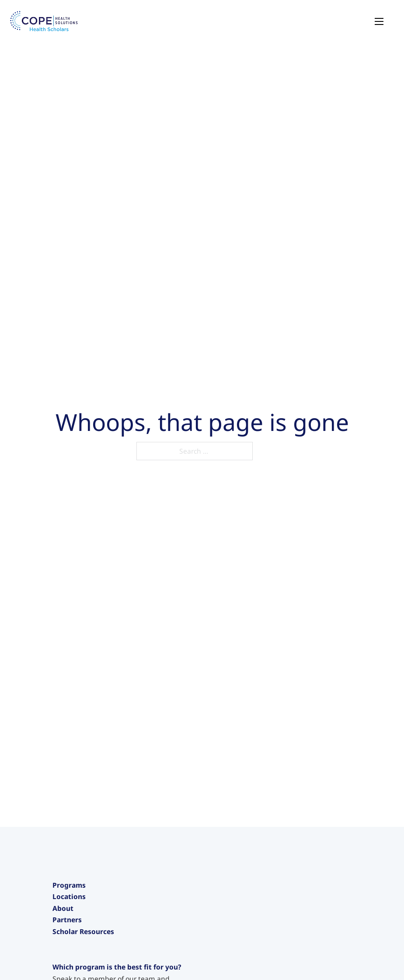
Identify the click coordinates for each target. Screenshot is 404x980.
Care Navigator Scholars (91, 961)
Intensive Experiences (87, 931)
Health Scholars (78, 901)
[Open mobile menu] (379, 21)
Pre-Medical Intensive (87, 946)
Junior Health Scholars (88, 916)
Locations (69, 972)
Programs (69, 885)
